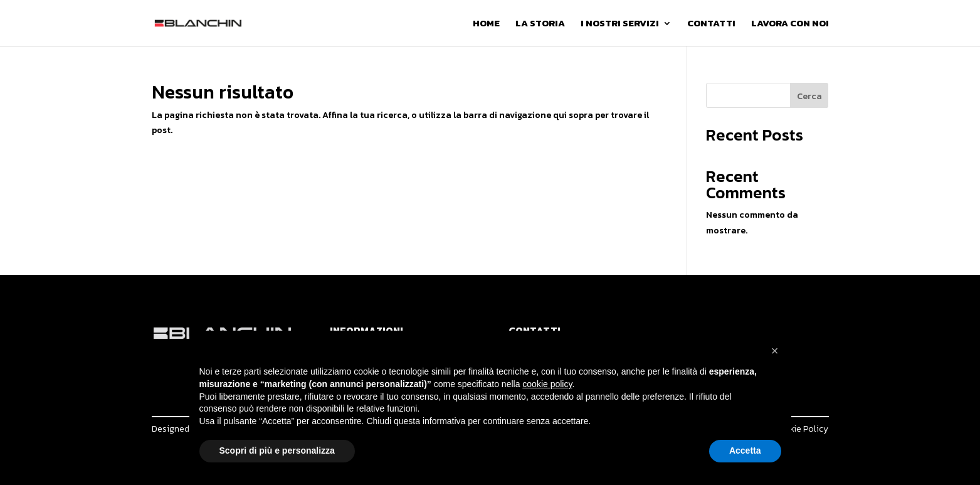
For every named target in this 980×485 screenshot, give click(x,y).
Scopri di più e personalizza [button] (277, 450)
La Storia (540, 24)
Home (486, 24)
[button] (775, 351)
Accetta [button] (745, 450)
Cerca (809, 96)
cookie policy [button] (547, 384)
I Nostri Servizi (620, 24)
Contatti (711, 24)
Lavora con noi (790, 24)
